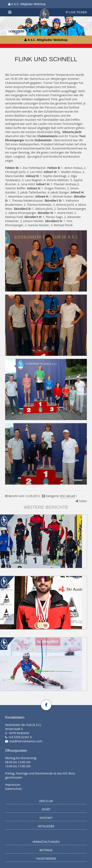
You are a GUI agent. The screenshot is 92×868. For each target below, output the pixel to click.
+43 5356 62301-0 (20, 737)
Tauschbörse (46, 858)
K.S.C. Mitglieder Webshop (27, 4)
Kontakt (46, 818)
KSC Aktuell (68, 496)
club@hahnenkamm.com (26, 741)
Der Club (46, 801)
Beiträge (46, 850)
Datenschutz (13, 789)
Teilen (81, 501)
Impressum (13, 785)
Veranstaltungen (46, 842)
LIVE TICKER (76, 12)
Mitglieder (46, 826)
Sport (46, 809)
